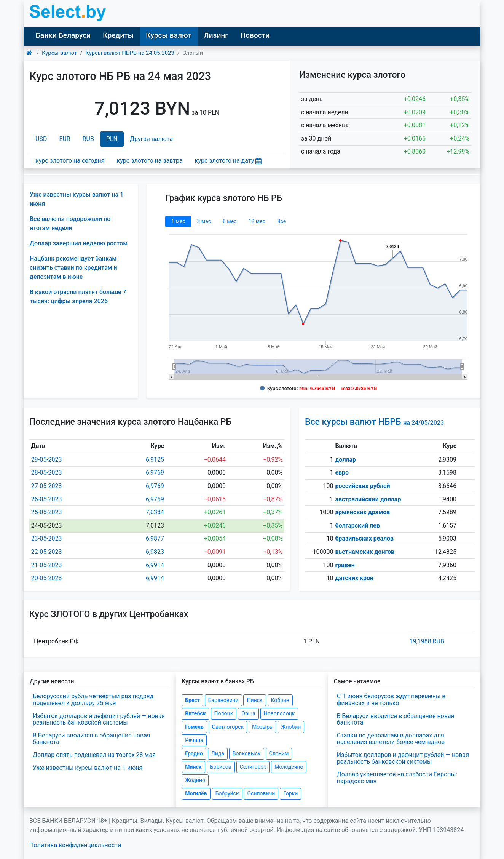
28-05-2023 (47, 473)
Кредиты (118, 35)
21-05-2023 (47, 565)
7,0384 (155, 512)
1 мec (178, 221)
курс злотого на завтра (150, 161)
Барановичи (223, 700)
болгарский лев (357, 525)
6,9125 (155, 460)
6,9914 (155, 565)
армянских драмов (362, 512)
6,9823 (155, 552)
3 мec (204, 221)
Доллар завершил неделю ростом (79, 243)
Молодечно (289, 767)
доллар (345, 460)
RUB (88, 139)
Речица (194, 740)
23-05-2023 (47, 538)
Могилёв (196, 793)
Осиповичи (261, 793)
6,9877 (155, 538)
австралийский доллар (368, 499)
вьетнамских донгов (365, 552)
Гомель (194, 727)
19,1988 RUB (427, 641)
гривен (345, 565)
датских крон (354, 578)
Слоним (279, 753)
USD (41, 139)
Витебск (195, 713)
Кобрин (280, 700)
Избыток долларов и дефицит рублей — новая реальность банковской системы (99, 719)
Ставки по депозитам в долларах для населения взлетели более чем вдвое (391, 739)
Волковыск (247, 753)
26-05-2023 (47, 499)
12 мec (257, 221)
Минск (193, 767)
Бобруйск (227, 793)
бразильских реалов (364, 538)
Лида (218, 753)
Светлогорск (228, 727)
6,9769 (155, 473)
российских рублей (362, 486)
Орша (248, 713)
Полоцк (224, 713)
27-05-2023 (47, 486)
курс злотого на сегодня (70, 161)
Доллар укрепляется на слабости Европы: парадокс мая (397, 778)
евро (342, 473)
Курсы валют (169, 35)
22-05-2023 (47, 552)
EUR (65, 139)
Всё (282, 221)
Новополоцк (279, 713)
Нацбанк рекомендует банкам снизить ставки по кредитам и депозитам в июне (73, 268)
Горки (290, 793)
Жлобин (291, 727)
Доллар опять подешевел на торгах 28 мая (94, 755)
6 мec (230, 221)
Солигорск (253, 767)
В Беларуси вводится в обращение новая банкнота (92, 739)
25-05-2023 (47, 512)
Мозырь (262, 727)
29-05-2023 (47, 460)
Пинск (254, 700)
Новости (255, 35)
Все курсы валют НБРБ (374, 422)
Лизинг (216, 35)
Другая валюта (151, 139)
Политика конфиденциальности (75, 845)
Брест (192, 700)
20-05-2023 (47, 578)
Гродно (194, 753)
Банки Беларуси (63, 35)
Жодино (195, 780)
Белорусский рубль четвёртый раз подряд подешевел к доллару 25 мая (93, 700)
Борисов (221, 767)
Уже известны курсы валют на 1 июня (88, 768)
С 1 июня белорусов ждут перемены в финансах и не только (391, 700)
